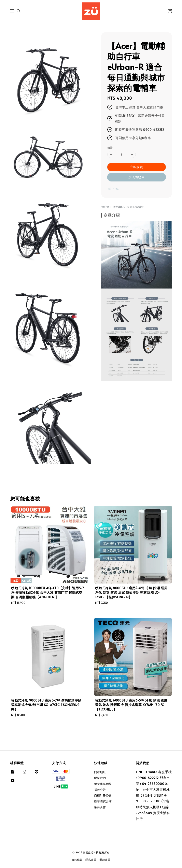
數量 (110, 148)
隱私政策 (91, 860)
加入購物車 (137, 177)
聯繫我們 (100, 778)
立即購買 (137, 167)
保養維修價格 (103, 784)
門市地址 (100, 772)
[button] (12, 11)
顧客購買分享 (103, 801)
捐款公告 (100, 790)
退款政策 (105, 860)
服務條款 (77, 860)
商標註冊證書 (103, 796)
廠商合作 (100, 807)
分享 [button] (113, 189)
